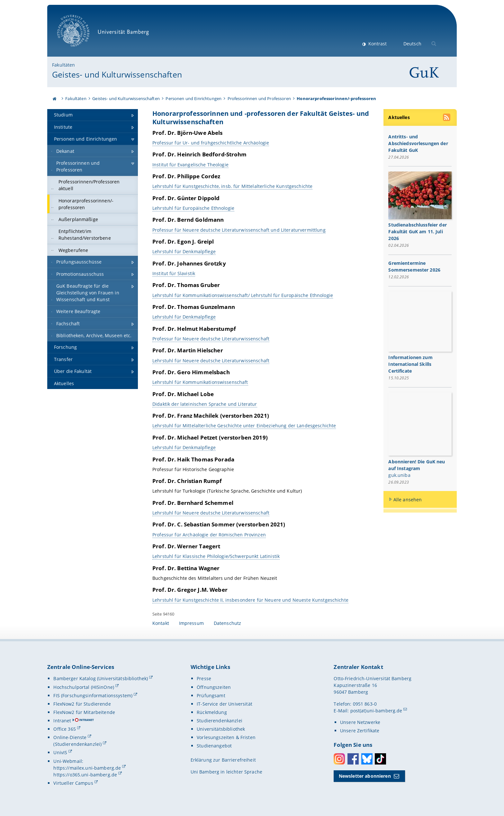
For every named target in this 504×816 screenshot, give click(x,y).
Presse (204, 678)
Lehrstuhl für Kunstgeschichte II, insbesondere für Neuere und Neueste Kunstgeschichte (250, 600)
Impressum (191, 623)
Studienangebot (214, 746)
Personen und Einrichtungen (194, 98)
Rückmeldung (212, 712)
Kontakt (161, 623)
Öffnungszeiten (214, 687)
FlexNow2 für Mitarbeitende (84, 712)
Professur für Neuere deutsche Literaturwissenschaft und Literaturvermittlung (239, 230)
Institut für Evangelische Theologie (190, 164)
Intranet (62, 721)
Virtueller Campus (73, 783)
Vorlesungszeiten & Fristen (226, 737)
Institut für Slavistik (174, 273)
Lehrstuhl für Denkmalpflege (184, 251)
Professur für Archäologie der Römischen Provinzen (209, 534)
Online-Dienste (70, 737)
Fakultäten (63, 65)
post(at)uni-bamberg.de (376, 711)
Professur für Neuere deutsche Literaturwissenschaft (211, 339)
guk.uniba (400, 475)
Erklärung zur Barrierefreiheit (223, 760)
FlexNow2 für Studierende (82, 704)
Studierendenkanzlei (220, 721)
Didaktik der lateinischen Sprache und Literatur (205, 404)
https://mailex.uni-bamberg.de (87, 768)
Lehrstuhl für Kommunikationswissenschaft (200, 382)
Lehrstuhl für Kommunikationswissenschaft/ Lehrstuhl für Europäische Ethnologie (243, 295)
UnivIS (60, 752)
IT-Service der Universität (225, 704)
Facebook (353, 759)
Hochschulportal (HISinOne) (84, 687)
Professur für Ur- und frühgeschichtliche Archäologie (211, 143)
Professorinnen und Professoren (259, 98)
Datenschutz (228, 623)
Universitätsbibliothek (221, 729)
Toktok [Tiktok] (380, 759)
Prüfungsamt (211, 695)
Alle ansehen (408, 500)
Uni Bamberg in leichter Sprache (226, 772)
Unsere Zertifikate (360, 731)
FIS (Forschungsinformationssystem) (93, 695)
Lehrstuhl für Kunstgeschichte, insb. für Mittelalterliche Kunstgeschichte (232, 186)
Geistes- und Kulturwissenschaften (117, 74)
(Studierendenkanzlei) (77, 744)
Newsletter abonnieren (365, 776)
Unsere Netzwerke (360, 722)
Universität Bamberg (105, 34)
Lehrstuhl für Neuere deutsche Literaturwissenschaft (211, 360)
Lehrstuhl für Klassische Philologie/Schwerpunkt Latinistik (216, 556)
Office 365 (64, 729)
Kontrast (377, 44)
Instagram (339, 759)
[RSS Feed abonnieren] (447, 118)
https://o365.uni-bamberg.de (85, 775)
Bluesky (367, 759)
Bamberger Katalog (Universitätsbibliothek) (101, 678)
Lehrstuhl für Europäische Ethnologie (193, 208)
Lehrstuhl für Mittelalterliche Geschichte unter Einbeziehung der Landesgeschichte (244, 426)
